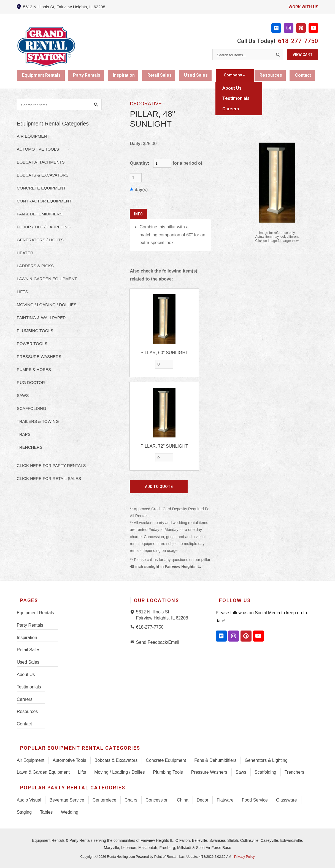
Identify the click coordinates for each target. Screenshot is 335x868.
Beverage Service (67, 800)
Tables (46, 812)
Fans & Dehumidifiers (215, 760)
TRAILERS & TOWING (38, 421)
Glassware (287, 800)
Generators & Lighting (266, 760)
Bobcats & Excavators (116, 760)
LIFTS (22, 292)
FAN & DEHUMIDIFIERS (40, 214)
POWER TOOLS (32, 344)
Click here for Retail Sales (49, 478)
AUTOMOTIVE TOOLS (38, 149)
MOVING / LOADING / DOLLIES (47, 305)
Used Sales (198, 75)
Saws (241, 772)
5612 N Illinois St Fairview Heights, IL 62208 (162, 615)
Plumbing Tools (168, 772)
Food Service (255, 800)
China (183, 800)
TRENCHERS (30, 447)
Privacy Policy (245, 857)
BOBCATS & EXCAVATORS (43, 175)
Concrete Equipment (166, 760)
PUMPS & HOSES (34, 369)
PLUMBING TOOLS (35, 331)
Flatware (225, 800)
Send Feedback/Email (158, 642)
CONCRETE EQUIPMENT (41, 188)
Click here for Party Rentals (51, 465)
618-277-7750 (298, 41)
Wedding (70, 812)
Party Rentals (88, 75)
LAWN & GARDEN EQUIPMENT (47, 279)
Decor (203, 800)
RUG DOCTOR (31, 382)
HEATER (25, 253)
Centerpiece (104, 800)
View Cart (303, 55)
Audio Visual (29, 800)
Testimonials (29, 687)
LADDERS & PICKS (35, 266)
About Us (26, 675)
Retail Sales (162, 75)
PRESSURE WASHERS (39, 356)
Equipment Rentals (42, 75)
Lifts (82, 772)
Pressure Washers (209, 772)
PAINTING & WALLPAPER (41, 318)
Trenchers (294, 772)
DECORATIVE (146, 104)
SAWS (23, 395)
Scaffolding (265, 772)
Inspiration (126, 75)
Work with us (303, 7)
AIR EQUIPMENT (33, 136)
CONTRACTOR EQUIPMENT (44, 201)
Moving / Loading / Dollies (119, 772)
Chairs (131, 800)
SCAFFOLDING (32, 408)
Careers (25, 699)
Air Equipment (31, 760)
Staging (24, 812)
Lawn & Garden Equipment (43, 772)
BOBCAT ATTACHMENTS (41, 162)
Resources (271, 75)
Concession (157, 800)
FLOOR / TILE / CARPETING (44, 227)
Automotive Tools (69, 760)
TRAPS (24, 434)
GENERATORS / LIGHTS (40, 240)
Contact (304, 75)
